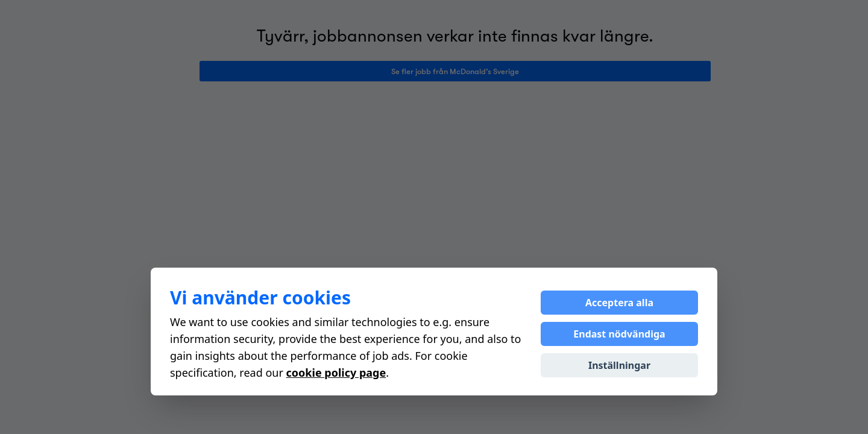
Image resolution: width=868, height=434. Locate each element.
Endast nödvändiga (619, 334)
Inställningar (619, 365)
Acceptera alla (619, 303)
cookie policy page (336, 373)
